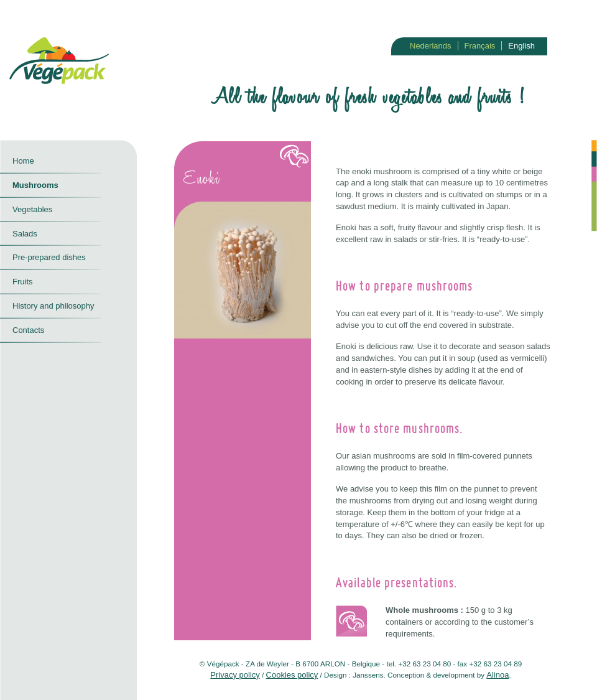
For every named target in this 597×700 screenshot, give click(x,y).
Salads (25, 234)
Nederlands (431, 46)
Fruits (23, 282)
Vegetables (32, 209)
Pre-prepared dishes (49, 257)
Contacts (28, 330)
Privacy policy (235, 675)
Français (480, 46)
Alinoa (497, 675)
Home (23, 161)
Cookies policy (292, 675)
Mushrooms (35, 185)
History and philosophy (53, 306)
